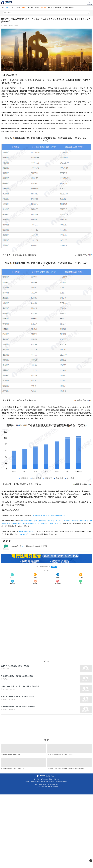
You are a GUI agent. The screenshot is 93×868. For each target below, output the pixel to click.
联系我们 (50, 779)
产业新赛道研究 (27, 521)
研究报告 (31, 8)
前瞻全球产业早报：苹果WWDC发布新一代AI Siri (17, 696)
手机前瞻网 (7, 3)
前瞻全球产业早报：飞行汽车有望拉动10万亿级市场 (18, 707)
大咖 (12, 8)
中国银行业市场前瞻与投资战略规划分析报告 (49, 515)
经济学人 (17, 8)
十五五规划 (59, 523)
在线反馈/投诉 (54, 784)
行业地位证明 (74, 8)
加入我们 (43, 779)
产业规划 (44, 8)
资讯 (7, 8)
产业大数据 (84, 521)
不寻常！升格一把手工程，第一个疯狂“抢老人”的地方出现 (20, 686)
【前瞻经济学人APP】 (27, 531)
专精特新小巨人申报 (46, 523)
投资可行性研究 (40, 521)
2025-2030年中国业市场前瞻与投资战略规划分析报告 (29, 546)
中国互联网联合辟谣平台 (42, 784)
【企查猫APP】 (23, 534)
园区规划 (51, 8)
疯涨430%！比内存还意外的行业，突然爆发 (15, 666)
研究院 (24, 8)
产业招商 (58, 8)
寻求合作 (54, 567)
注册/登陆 (90, 4)
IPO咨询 (65, 8)
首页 (3, 8)
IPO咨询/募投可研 (30, 523)
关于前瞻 (37, 779)
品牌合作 (56, 779)
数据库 (37, 8)
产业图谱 (75, 521)
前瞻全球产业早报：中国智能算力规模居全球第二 (17, 676)
